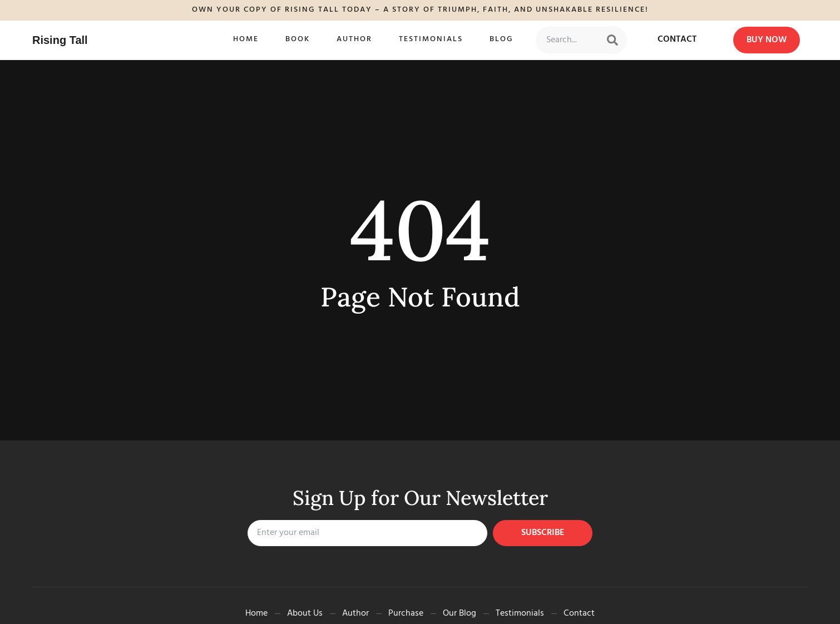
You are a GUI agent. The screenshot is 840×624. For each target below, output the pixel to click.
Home (246, 39)
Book (298, 39)
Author (354, 39)
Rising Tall (60, 40)
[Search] (612, 40)
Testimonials (431, 39)
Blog (501, 39)
